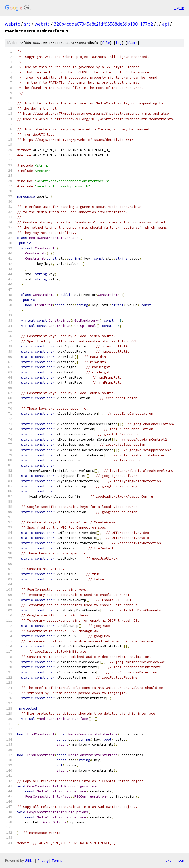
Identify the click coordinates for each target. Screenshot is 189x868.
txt (168, 860)
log (119, 43)
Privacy (43, 860)
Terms (57, 860)
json (180, 860)
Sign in (179, 8)
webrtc (12, 24)
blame (132, 43)
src (27, 24)
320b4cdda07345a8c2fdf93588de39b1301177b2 (103, 24)
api (165, 24)
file (106, 43)
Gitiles (30, 860)
